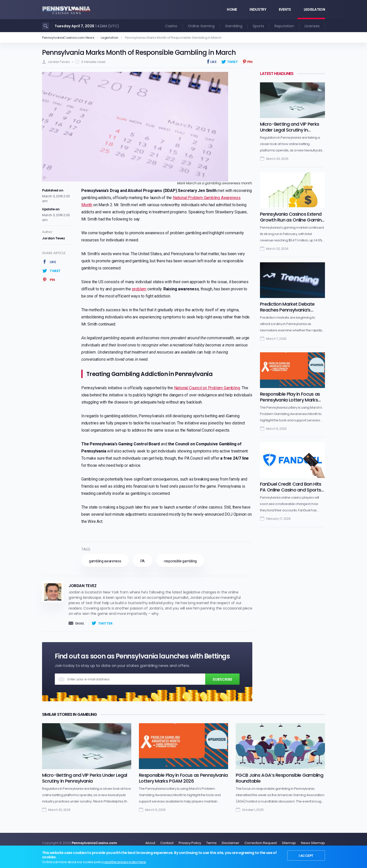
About (150, 843)
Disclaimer (231, 843)
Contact (167, 843)
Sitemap (289, 843)
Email (80, 623)
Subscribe (222, 679)
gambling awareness (105, 561)
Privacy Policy (190, 843)
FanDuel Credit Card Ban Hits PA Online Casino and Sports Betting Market (291, 490)
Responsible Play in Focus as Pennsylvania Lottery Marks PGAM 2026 (290, 400)
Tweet (233, 62)
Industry (258, 9)
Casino (171, 26)
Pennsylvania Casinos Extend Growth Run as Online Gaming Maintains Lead (292, 220)
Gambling (234, 26)
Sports (258, 26)
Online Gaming (201, 26)
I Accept (306, 855)
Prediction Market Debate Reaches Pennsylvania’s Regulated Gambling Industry (291, 310)
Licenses (312, 26)
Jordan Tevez (59, 62)
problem (139, 289)
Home (232, 9)
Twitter (105, 623)
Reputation (284, 26)
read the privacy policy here (125, 862)
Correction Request (261, 843)
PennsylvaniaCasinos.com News (68, 38)
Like (213, 62)
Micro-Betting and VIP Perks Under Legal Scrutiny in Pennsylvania (290, 130)
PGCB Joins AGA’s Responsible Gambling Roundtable (279, 778)
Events (285, 9)
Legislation (314, 9)
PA (143, 561)
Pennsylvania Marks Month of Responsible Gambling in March (139, 53)
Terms (211, 843)
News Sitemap (313, 843)
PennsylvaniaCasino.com (94, 843)
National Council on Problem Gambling (207, 388)
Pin (250, 62)
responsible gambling (180, 561)
